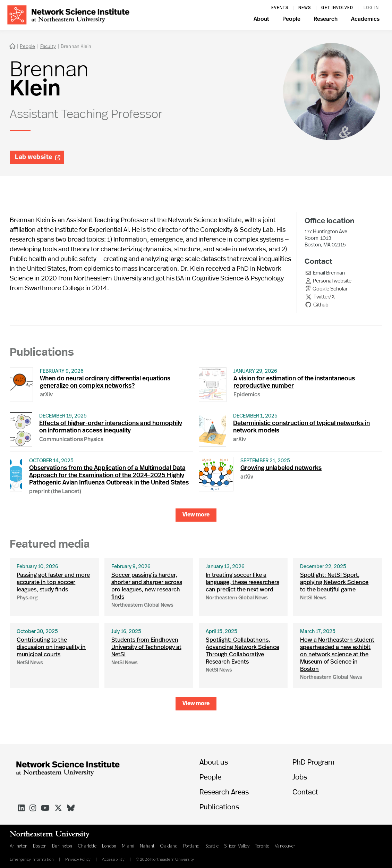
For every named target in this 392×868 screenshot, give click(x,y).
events (280, 8)
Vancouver (285, 846)
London (109, 846)
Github (321, 304)
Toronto (262, 846)
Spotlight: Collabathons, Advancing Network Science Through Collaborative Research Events (242, 651)
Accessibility (113, 859)
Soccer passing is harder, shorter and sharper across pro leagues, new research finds (147, 586)
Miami (128, 846)
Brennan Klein (76, 46)
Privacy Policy (78, 859)
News (305, 8)
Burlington (62, 846)
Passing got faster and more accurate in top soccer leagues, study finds (53, 583)
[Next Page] (196, 515)
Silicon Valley (237, 846)
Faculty (48, 46)
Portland (191, 846)
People (27, 46)
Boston (40, 846)
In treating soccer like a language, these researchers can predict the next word (242, 583)
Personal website (332, 280)
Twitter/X (324, 296)
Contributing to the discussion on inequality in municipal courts (51, 647)
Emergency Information (32, 859)
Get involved (337, 8)
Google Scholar (330, 288)
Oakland (169, 846)
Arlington (19, 846)
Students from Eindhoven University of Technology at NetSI (146, 647)
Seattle (212, 846)
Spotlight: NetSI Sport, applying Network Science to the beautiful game (334, 583)
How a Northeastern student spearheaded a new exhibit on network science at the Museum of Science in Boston (337, 655)
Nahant (147, 846)
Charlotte (87, 846)
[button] (261, 20)
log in (371, 8)
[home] (68, 14)
